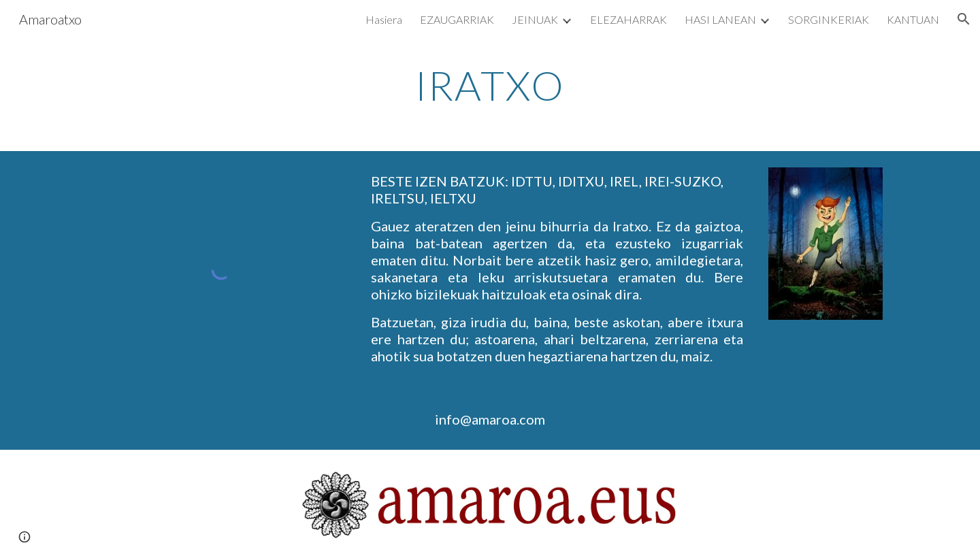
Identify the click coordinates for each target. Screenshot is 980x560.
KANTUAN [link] (913, 19)
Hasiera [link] (384, 19)
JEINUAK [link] (535, 19)
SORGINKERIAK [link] (829, 19)
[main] (490, 85)
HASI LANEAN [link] (720, 19)
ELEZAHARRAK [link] (628, 19)
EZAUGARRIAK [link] (457, 19)
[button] (964, 19)
